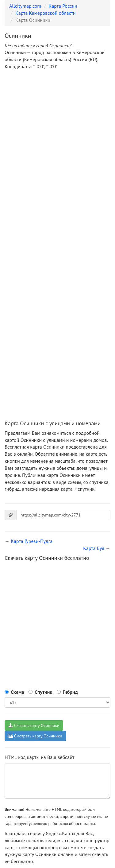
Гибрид (70, 692)
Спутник (43, 692)
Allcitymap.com (25, 6)
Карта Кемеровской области (46, 13)
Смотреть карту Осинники (35, 736)
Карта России (63, 6)
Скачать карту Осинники (34, 725)
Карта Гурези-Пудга (32, 541)
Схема (17, 692)
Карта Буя (94, 548)
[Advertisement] (57, 135)
